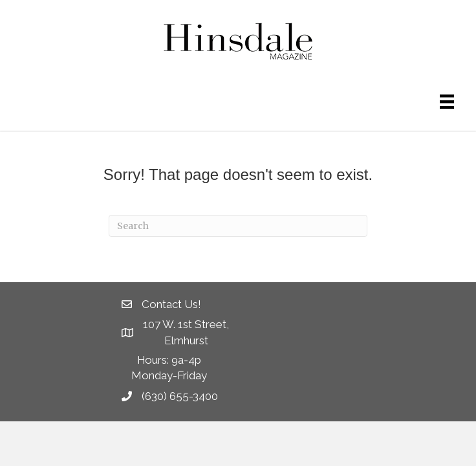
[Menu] (447, 102)
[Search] (238, 226)
